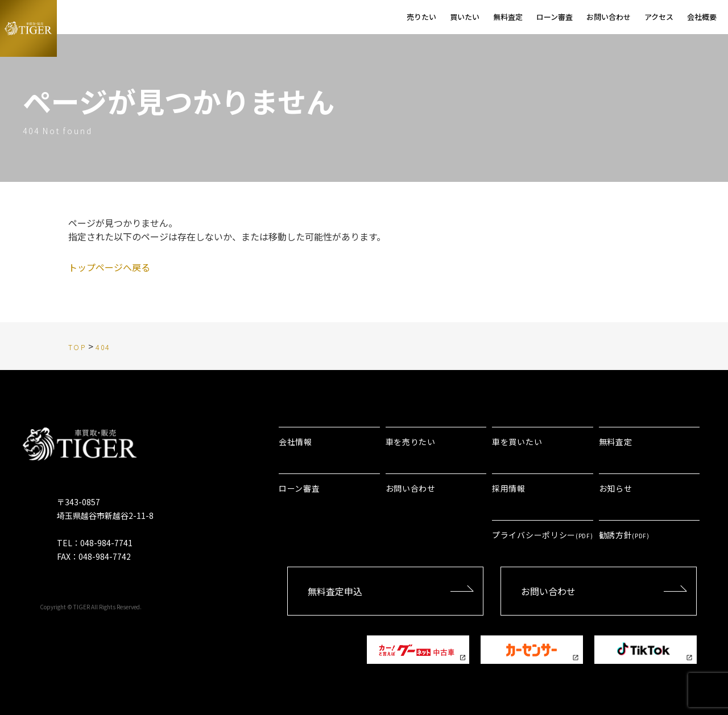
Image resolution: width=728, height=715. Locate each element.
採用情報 (509, 488)
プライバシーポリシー (543, 535)
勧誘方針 (624, 535)
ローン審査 (299, 488)
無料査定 (616, 442)
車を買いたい (517, 442)
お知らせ (616, 488)
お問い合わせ (411, 488)
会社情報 (295, 442)
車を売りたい (411, 442)
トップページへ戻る (109, 267)
